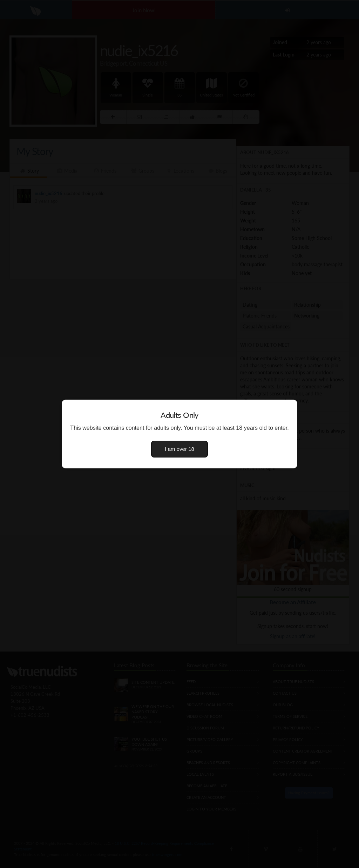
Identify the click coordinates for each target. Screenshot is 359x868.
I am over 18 (179, 449)
